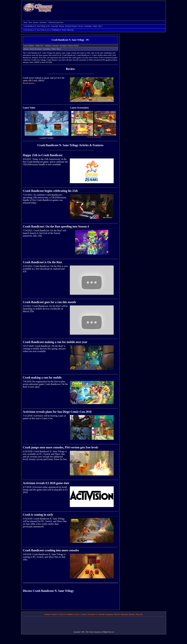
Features (47, 614)
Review (81, 26)
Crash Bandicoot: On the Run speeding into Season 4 (56, 226)
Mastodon (124, 614)
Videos (95, 26)
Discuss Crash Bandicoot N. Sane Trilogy (48, 591)
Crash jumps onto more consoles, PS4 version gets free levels (60, 447)
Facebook (92, 614)
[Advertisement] (111, 8)
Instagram (109, 614)
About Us (55, 614)
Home (38, 8)
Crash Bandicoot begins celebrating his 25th (50, 191)
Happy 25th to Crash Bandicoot (43, 155)
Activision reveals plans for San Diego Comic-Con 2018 (57, 412)
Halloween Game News (56, 22)
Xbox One (70, 30)
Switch (64, 30)
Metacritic (139, 614)
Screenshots (88, 26)
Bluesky (132, 614)
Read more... (29, 83)
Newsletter (43, 22)
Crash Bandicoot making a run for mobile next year (55, 342)
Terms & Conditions (66, 614)
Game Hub (54, 26)
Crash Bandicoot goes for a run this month (49, 302)
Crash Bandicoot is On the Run (42, 262)
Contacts (84, 614)
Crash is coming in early (38, 515)
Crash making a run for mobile (42, 377)
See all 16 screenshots (94, 137)
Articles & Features (71, 26)
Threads (117, 614)
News (30, 22)
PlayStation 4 (56, 30)
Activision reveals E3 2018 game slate (46, 483)
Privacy (77, 614)
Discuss (62, 26)
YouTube (102, 614)
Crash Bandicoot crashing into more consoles (51, 550)
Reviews (36, 22)
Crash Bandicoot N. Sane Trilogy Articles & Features (70, 145)
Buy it (100, 26)
